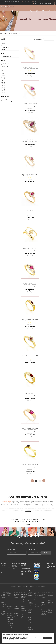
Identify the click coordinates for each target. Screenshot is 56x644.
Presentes (49, 10)
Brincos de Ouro (17, 592)
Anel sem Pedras (11, 628)
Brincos (12, 10)
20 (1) (3, 81)
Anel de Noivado (11, 617)
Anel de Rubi (10, 601)
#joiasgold (18, 521)
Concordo (47, 638)
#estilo (39, 521)
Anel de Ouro (10, 622)
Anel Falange (10, 626)
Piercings (43, 10)
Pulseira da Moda (37, 596)
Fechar (37, 638)
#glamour (29, 521)
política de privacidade (21, 639)
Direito (20, 33)
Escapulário (50, 616)
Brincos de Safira (17, 603)
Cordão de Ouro (24, 594)
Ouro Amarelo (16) (6, 56)
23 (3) (3, 84)
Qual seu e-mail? (32, 549)
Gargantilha (23, 614)
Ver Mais (28, 512)
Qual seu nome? (11, 549)
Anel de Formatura (13, 33)
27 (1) (3, 91)
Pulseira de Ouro (37, 598)
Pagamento (14, 570)
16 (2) (3, 75)
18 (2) (3, 77)
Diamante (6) (5, 63)
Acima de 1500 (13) (6, 101)
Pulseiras (37, 10)
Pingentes (31, 10)
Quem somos (4, 565)
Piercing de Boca (44, 611)
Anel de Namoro (11, 599)
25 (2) (3, 87)
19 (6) (3, 79)
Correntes (18, 10)
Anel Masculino (10, 624)
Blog (2, 573)
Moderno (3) (5, 49)
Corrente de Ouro (24, 600)
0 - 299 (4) (4, 99)
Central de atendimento (14, 566)
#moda (34, 521)
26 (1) (3, 89)
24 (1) (3, 86)
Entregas (13, 568)
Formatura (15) (5, 46)
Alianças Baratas (4, 592)
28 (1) (3, 92)
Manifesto (3, 571)
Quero (46, 553)
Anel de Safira (10, 603)
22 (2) (3, 82)
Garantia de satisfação (5, 569)
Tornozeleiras (37, 610)
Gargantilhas (24, 10)
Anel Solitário (10, 619)
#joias (23, 521)
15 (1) (3, 74)
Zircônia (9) (4, 67)
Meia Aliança (10, 615)
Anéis (8, 10)
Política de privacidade (5, 567)
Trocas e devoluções (16, 572)
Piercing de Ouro (44, 592)
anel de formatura (6, 501)
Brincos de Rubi (17, 601)
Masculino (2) (5, 48)
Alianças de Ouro (4, 604)
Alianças (3, 10)
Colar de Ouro (23, 592)
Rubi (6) (3, 65)
